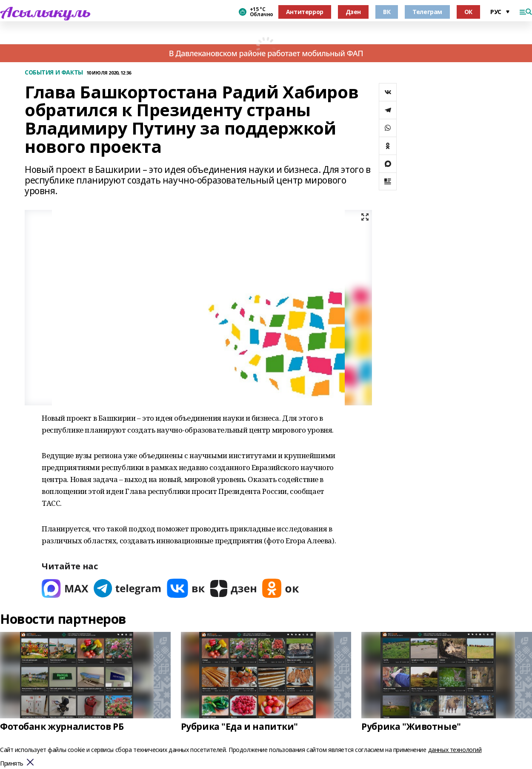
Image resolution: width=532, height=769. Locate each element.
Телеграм (427, 12)
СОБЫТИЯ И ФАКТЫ (54, 73)
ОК (468, 12)
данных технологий (455, 750)
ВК (387, 12)
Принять (12, 764)
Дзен (353, 12)
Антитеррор (305, 12)
